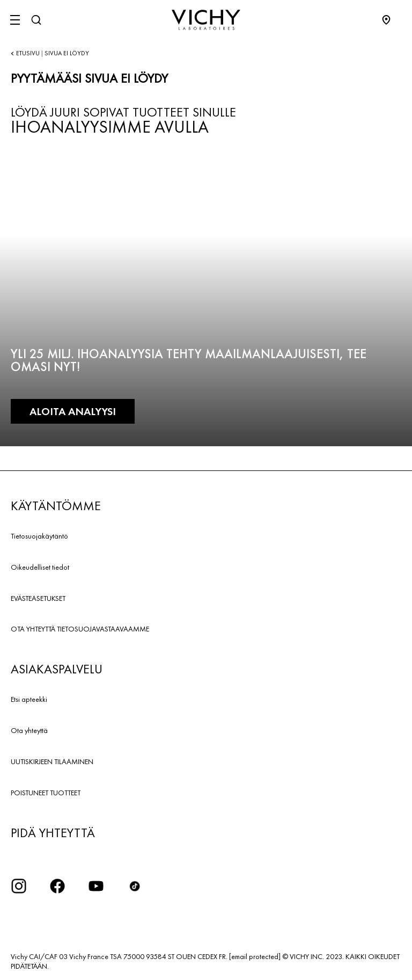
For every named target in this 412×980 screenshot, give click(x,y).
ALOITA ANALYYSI (73, 411)
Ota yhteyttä (29, 730)
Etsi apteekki (29, 699)
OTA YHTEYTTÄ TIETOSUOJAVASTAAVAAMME (80, 629)
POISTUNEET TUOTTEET (46, 793)
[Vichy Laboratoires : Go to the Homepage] (206, 20)
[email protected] (255, 956)
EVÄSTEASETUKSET (38, 598)
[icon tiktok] (135, 886)
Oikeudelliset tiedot (40, 567)
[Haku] (36, 20)
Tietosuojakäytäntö (39, 536)
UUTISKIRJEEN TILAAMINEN (52, 761)
